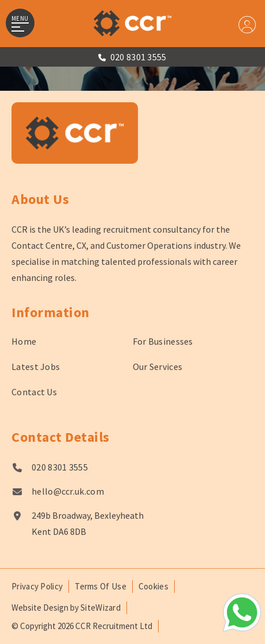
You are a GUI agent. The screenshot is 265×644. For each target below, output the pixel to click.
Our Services (158, 367)
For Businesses (163, 341)
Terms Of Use (101, 586)
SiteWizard (101, 608)
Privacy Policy (37, 586)
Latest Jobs (36, 367)
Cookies (153, 586)
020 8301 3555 (60, 467)
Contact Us (34, 392)
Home (24, 341)
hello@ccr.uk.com (68, 491)
